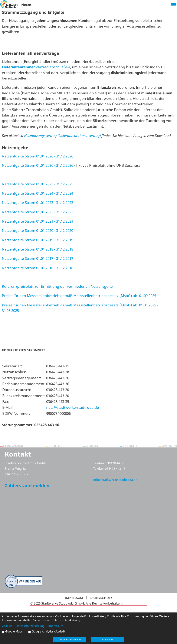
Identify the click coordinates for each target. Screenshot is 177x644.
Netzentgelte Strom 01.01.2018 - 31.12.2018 (38, 249)
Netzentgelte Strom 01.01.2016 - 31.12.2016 (38, 268)
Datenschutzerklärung (30, 626)
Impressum (74, 598)
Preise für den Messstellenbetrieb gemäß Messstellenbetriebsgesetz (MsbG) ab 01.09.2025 (79, 296)
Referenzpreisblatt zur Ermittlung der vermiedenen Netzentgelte (57, 286)
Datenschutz (101, 598)
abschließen (36, 67)
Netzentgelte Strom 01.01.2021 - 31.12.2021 (38, 221)
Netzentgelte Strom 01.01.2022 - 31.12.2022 (38, 212)
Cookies (7, 626)
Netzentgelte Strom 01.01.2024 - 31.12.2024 (38, 193)
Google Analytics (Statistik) (49, 631)
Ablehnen (107, 640)
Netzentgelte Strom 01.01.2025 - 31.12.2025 (38, 184)
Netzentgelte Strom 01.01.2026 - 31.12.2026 (38, 156)
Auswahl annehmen (70, 640)
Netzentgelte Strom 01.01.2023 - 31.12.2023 (38, 202)
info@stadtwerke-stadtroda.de (115, 480)
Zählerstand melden (27, 486)
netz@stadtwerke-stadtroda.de (73, 407)
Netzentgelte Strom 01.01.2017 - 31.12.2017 (38, 258)
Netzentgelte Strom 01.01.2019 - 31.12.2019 (38, 240)
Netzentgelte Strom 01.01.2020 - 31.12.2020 (38, 230)
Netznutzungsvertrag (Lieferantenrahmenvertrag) (62, 135)
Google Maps (14, 631)
